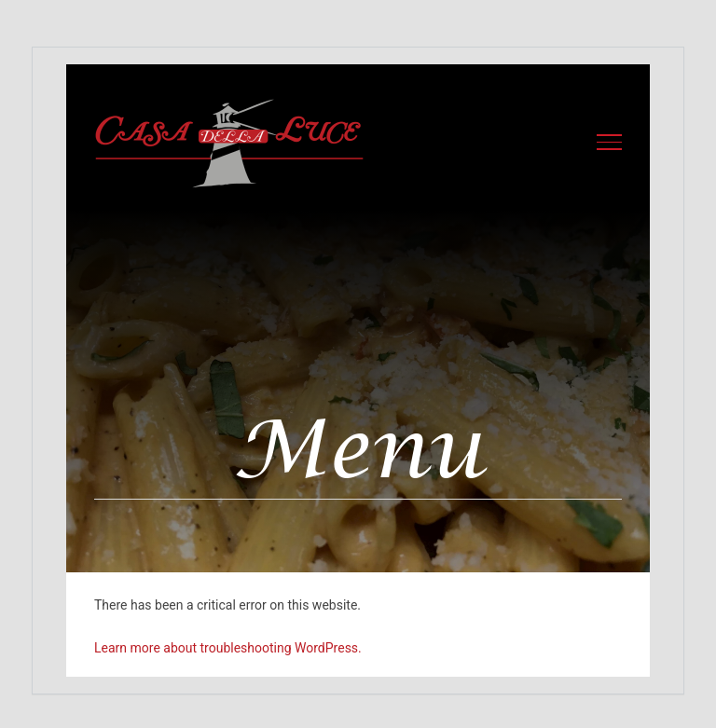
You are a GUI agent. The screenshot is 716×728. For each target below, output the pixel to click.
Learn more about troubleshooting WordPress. (228, 648)
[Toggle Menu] (610, 142)
